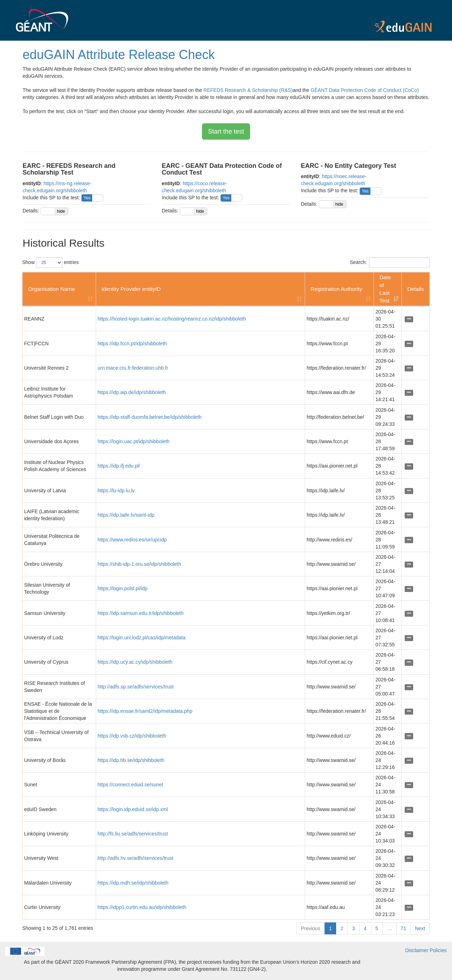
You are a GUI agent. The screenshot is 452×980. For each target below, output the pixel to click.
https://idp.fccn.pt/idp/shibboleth (132, 344)
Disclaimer (417, 950)
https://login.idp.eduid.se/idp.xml (133, 809)
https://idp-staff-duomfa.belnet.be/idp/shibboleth (150, 417)
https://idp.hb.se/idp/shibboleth (131, 760)
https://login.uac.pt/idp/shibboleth (133, 441)
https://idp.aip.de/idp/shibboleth (132, 392)
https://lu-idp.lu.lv (116, 491)
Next (420, 928)
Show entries (50, 263)
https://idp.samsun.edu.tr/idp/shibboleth (141, 613)
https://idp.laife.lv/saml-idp (126, 515)
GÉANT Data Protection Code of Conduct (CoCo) (365, 90)
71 (404, 928)
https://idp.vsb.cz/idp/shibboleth (132, 736)
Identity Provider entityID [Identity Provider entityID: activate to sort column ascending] (131, 289)
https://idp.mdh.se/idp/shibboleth (133, 883)
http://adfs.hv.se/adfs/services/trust (135, 858)
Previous (310, 928)
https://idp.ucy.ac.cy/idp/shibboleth (135, 662)
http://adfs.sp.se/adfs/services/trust (136, 687)
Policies (438, 950)
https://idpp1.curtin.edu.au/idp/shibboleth (142, 907)
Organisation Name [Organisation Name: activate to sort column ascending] (51, 289)
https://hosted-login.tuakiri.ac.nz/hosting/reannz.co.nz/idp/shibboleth (172, 319)
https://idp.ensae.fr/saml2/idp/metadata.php (145, 711)
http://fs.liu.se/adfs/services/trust (133, 834)
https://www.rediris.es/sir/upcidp (132, 540)
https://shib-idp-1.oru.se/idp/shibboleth (139, 564)
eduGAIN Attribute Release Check (119, 55)
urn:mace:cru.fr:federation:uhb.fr (133, 368)
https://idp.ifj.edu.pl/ (119, 466)
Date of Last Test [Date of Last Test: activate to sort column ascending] (385, 289)
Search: (390, 263)
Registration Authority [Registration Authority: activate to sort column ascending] (337, 289)
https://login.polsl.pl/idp (123, 588)
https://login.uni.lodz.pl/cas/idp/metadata (141, 638)
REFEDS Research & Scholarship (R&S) (248, 90)
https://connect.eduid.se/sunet (130, 785)
